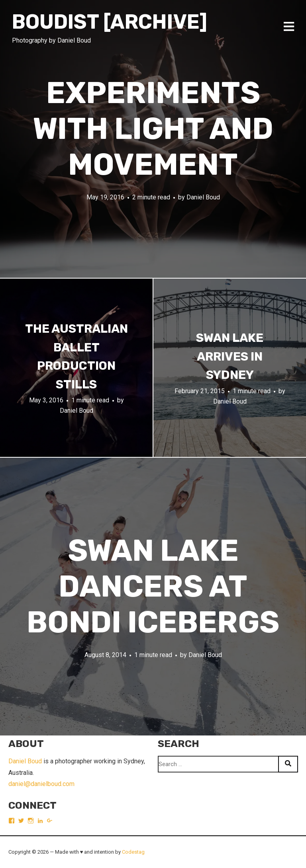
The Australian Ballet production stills (76, 357)
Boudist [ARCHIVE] (110, 22)
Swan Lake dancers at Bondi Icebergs (153, 586)
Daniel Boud (203, 197)
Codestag (133, 852)
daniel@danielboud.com (41, 784)
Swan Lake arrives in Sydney (230, 356)
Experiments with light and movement (153, 129)
